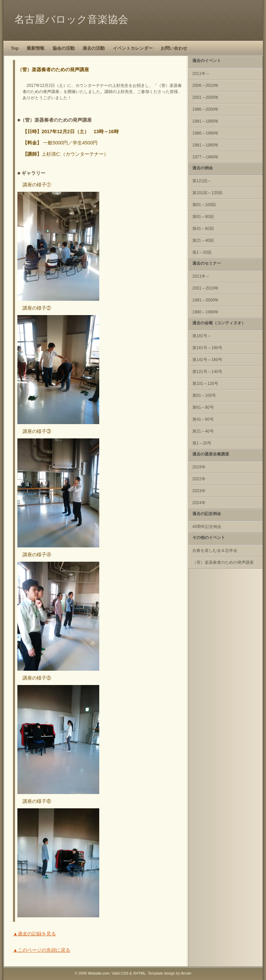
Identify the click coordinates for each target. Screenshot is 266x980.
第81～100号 (204, 395)
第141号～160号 (207, 360)
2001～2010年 (205, 288)
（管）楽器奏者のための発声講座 (223, 562)
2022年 (199, 479)
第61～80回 (203, 217)
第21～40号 (203, 431)
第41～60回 (203, 229)
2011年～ (201, 74)
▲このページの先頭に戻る (42, 950)
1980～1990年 (205, 312)
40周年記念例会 (207, 527)
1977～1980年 (205, 157)
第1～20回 (202, 252)
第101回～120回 (207, 193)
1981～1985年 (205, 145)
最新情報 (35, 48)
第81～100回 (204, 205)
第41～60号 (203, 419)
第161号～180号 (207, 348)
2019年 (199, 467)
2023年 (199, 491)
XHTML (139, 973)
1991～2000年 (205, 300)
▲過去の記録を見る (34, 934)
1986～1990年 (205, 133)
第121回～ (202, 181)
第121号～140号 (207, 372)
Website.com (99, 973)
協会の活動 (64, 48)
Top (15, 48)
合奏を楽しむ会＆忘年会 (215, 550)
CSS (125, 973)
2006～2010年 (205, 85)
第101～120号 (205, 384)
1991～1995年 (205, 121)
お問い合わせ (174, 48)
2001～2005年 (205, 97)
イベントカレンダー (133, 48)
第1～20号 (202, 443)
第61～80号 (203, 407)
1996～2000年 (205, 109)
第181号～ (202, 336)
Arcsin (186, 973)
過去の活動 (94, 48)
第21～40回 (203, 240)
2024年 (199, 503)
